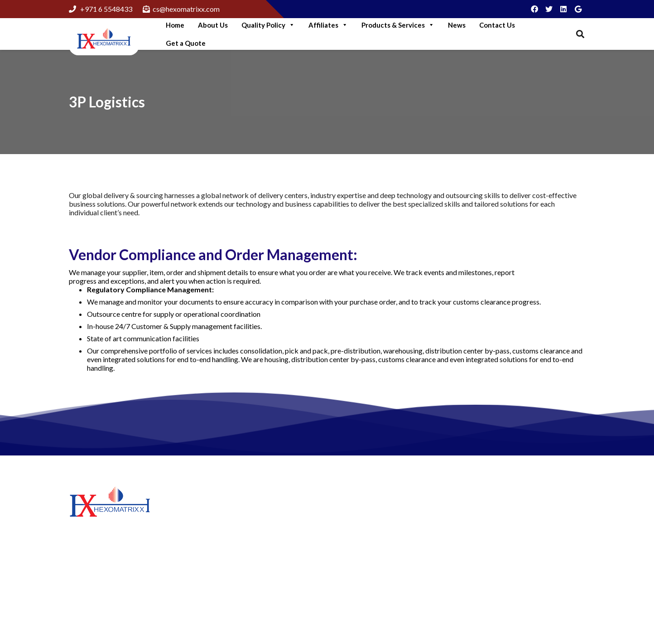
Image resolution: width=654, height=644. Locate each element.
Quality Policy (268, 25)
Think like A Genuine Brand (245, 589)
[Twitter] (549, 9)
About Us (213, 25)
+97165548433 (523, 553)
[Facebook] (534, 9)
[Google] (578, 9)
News (457, 25)
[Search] (580, 34)
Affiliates (328, 25)
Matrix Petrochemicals (374, 537)
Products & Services (398, 25)
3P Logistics (107, 102)
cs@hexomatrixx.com (532, 583)
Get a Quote (186, 43)
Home (175, 25)
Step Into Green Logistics (242, 511)
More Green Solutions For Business (257, 534)
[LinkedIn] (563, 9)
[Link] (104, 39)
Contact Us (497, 25)
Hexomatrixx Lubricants (376, 523)
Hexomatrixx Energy (370, 551)
